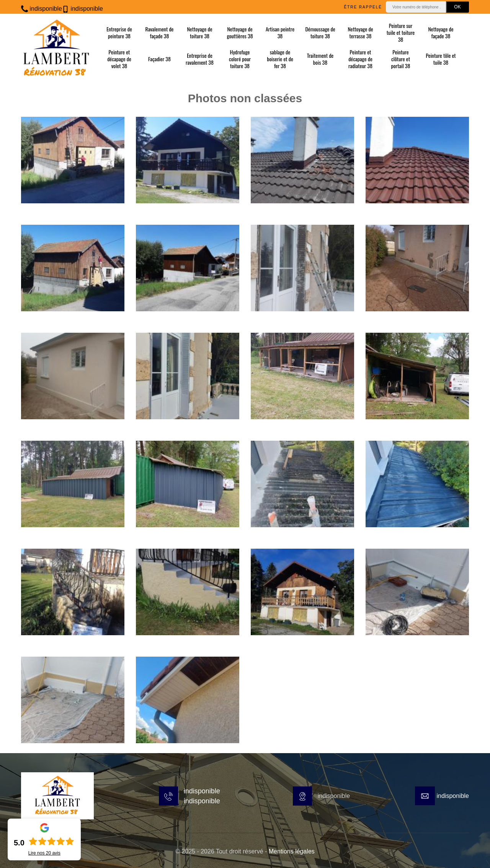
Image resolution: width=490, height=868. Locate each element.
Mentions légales (292, 851)
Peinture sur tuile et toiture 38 (401, 33)
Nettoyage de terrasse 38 (360, 32)
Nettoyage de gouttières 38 (240, 32)
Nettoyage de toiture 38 (199, 32)
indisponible (42, 9)
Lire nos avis (44, 853)
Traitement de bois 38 (320, 59)
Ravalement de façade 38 (159, 32)
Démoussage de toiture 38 (320, 32)
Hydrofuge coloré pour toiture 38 (240, 59)
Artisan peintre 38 (280, 32)
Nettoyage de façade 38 (441, 32)
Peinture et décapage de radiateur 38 (360, 59)
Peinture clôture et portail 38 (400, 59)
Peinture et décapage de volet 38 (119, 59)
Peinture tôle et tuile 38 (441, 59)
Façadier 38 (159, 59)
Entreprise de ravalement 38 (200, 59)
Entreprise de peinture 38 (119, 32)
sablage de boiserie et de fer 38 (280, 59)
